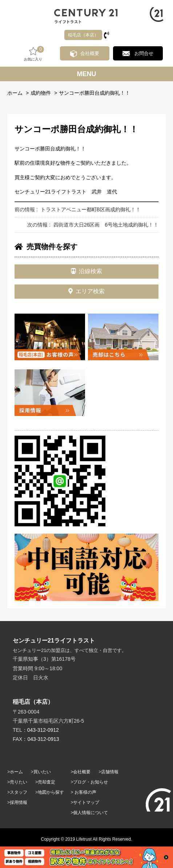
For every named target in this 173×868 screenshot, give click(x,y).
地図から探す (51, 792)
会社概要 (90, 53)
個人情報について (90, 813)
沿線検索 (86, 271)
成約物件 (41, 93)
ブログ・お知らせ (90, 782)
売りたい (19, 782)
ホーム (15, 93)
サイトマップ (86, 802)
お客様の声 (85, 792)
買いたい (42, 772)
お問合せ (144, 53)
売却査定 (47, 782)
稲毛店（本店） (83, 35)
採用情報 (19, 802)
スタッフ (19, 792)
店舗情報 (110, 772)
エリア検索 (86, 291)
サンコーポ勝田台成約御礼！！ (94, 93)
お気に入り (33, 54)
